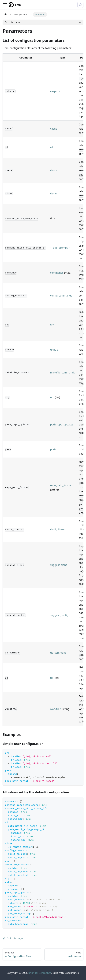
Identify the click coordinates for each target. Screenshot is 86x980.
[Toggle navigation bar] (5, 5)
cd (52, 147)
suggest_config (59, 615)
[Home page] (6, 15)
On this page (12, 22)
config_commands (61, 296)
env (52, 325)
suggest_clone (59, 565)
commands (57, 273)
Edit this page (13, 938)
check (54, 170)
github (54, 350)
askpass (55, 91)
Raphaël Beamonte (40, 973)
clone (53, 193)
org (52, 397)
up (52, 678)
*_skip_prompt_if (60, 248)
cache (54, 129)
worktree (56, 709)
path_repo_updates (62, 424)
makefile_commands (62, 373)
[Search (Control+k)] (80, 5)
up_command (58, 653)
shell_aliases (58, 529)
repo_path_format (61, 485)
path (53, 449)
